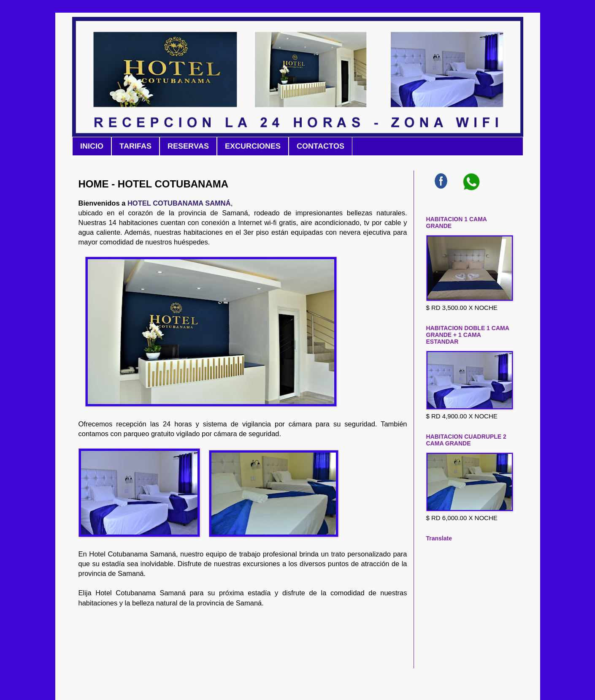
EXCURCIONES (253, 146)
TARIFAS (135, 146)
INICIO (92, 146)
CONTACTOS (320, 146)
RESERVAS (188, 146)
